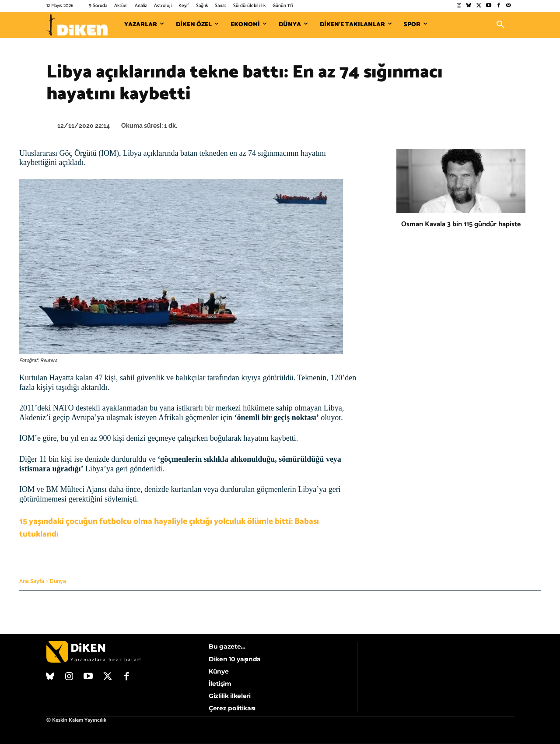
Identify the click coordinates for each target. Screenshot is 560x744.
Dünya (58, 581)
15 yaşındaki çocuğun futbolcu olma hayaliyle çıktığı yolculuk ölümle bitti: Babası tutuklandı (169, 528)
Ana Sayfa (32, 581)
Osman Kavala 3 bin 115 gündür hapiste (461, 224)
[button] (500, 25)
